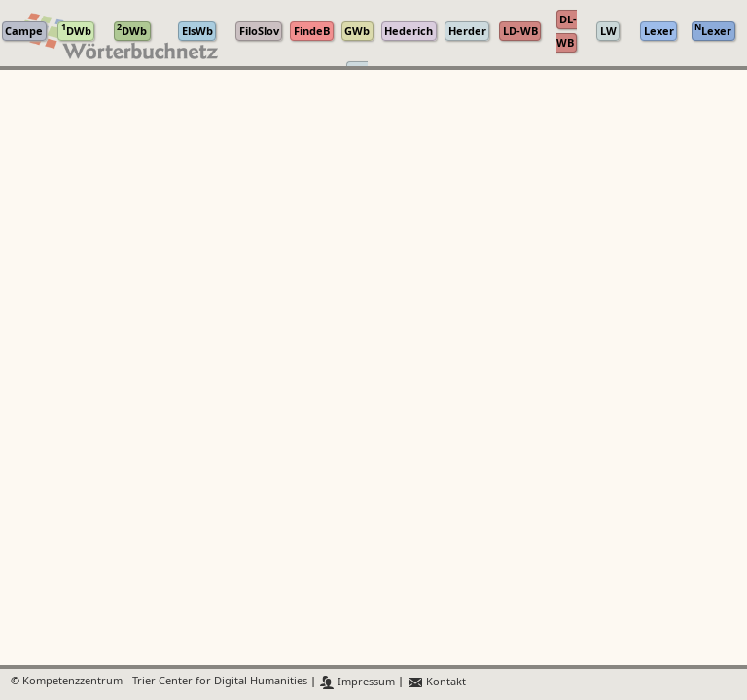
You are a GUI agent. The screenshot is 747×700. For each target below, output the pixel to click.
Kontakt (436, 682)
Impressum (357, 682)
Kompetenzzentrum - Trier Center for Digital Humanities (165, 682)
